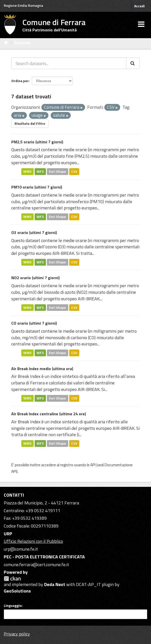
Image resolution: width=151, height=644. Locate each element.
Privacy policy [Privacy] (17, 634)
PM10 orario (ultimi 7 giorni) (37, 187)
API (93, 465)
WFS (40, 171)
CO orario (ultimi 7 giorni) (34, 323)
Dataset (23, 43)
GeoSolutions (17, 591)
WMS (27, 171)
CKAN (12, 579)
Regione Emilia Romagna (23, 5)
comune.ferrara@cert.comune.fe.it (36, 565)
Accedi (139, 6)
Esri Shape (57, 171)
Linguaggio (13, 606)
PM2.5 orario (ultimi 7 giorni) (37, 142)
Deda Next (55, 584)
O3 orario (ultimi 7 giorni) (34, 232)
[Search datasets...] (69, 63)
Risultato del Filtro (30, 123)
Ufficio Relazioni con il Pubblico (33, 541)
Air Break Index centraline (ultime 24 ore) (49, 414)
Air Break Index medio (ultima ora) (42, 369)
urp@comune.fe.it (21, 549)
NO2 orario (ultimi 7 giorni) (35, 278)
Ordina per (20, 81)
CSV (74, 171)
